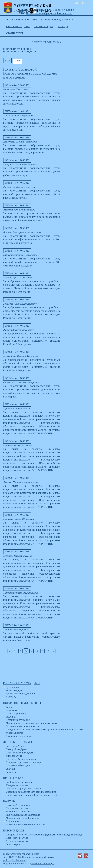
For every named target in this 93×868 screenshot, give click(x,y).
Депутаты (11, 697)
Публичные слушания (18, 720)
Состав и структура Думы (21, 20)
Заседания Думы (15, 746)
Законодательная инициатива (22, 726)
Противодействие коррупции (22, 759)
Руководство (13, 687)
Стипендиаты (13, 821)
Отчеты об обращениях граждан (23, 789)
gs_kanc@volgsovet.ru (15, 860)
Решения (11, 717)
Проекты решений (16, 713)
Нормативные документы (57, 20)
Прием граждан (44, 26)
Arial (50, 10)
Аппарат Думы (14, 756)
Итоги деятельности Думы (20, 753)
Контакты (11, 772)
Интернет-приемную (43, 864)
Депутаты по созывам (18, 841)
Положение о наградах (18, 808)
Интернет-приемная (17, 785)
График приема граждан (19, 782)
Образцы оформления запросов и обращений (31, 792)
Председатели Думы (17, 838)
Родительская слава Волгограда (23, 815)
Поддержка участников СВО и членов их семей (32, 795)
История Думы (14, 33)
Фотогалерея (13, 844)
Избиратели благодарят (19, 765)
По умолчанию (38, 10)
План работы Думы (16, 749)
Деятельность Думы (17, 26)
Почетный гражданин (18, 805)
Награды (63, 26)
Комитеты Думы (15, 690)
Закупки (10, 769)
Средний (50, 13)
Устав (9, 707)
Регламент (11, 710)
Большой (65, 13)
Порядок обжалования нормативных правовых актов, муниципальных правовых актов (44, 731)
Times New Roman (63, 10)
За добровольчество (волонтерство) (25, 824)
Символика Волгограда (18, 736)
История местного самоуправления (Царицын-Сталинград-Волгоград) (44, 835)
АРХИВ (18, 61)
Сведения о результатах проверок (24, 762)
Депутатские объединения (20, 694)
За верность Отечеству (18, 812)
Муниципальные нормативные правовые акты (31, 723)
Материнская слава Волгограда (23, 818)
